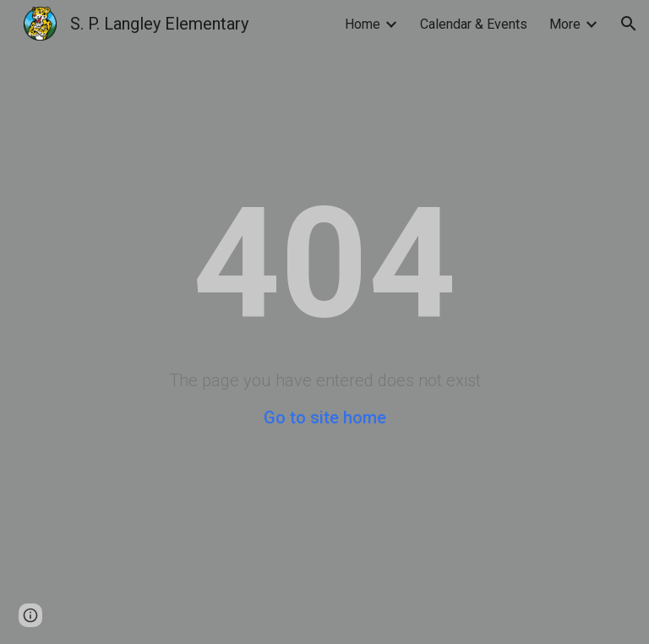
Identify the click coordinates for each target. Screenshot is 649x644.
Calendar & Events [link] (474, 24)
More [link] (565, 24)
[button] (629, 24)
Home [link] (363, 24)
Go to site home (325, 418)
